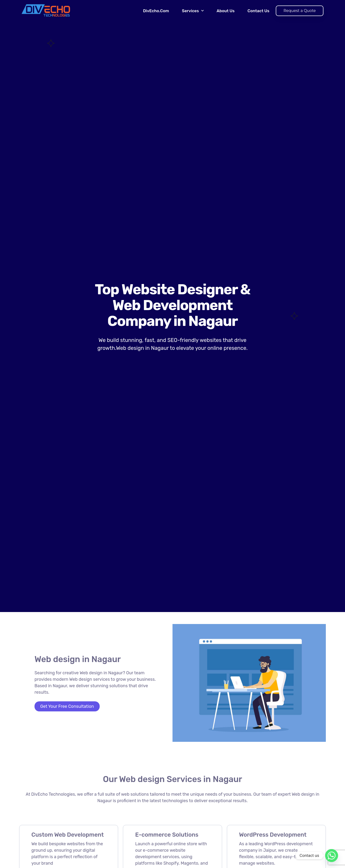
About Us (226, 11)
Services (193, 11)
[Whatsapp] (332, 856)
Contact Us (258, 11)
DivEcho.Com (156, 11)
